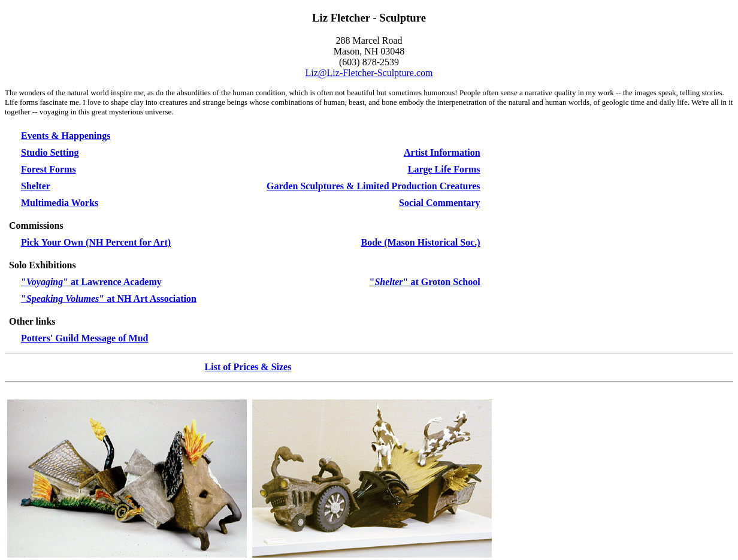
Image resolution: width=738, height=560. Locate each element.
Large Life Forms (444, 169)
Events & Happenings (66, 136)
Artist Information (442, 152)
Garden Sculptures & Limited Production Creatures (373, 186)
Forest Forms (49, 169)
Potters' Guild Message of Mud (84, 338)
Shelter (36, 186)
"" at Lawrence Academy (91, 282)
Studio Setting (50, 152)
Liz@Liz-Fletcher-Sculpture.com (369, 73)
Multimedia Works (60, 203)
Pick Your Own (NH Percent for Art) (96, 242)
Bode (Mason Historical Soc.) (421, 242)
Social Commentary (440, 203)
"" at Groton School (425, 282)
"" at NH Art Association (109, 299)
